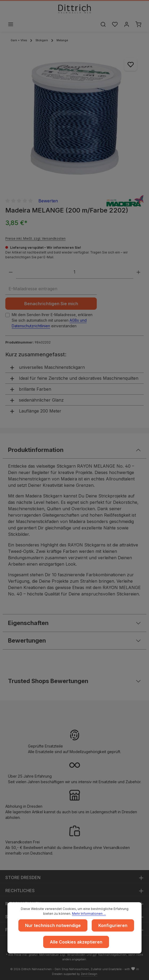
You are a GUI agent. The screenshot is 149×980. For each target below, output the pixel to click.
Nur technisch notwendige (53, 925)
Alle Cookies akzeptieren (76, 942)
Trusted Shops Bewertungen (48, 681)
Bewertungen (27, 640)
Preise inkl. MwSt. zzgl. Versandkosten (35, 238)
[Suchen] (103, 24)
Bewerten (48, 201)
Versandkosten (76, 955)
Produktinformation (36, 450)
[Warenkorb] (138, 24)
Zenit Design (89, 974)
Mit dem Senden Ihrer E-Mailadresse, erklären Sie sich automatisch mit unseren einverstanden (52, 320)
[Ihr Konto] (127, 24)
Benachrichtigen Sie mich (51, 304)
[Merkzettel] (115, 24)
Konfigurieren (113, 925)
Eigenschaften (28, 623)
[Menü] (11, 24)
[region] (74, 121)
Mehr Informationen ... (89, 914)
